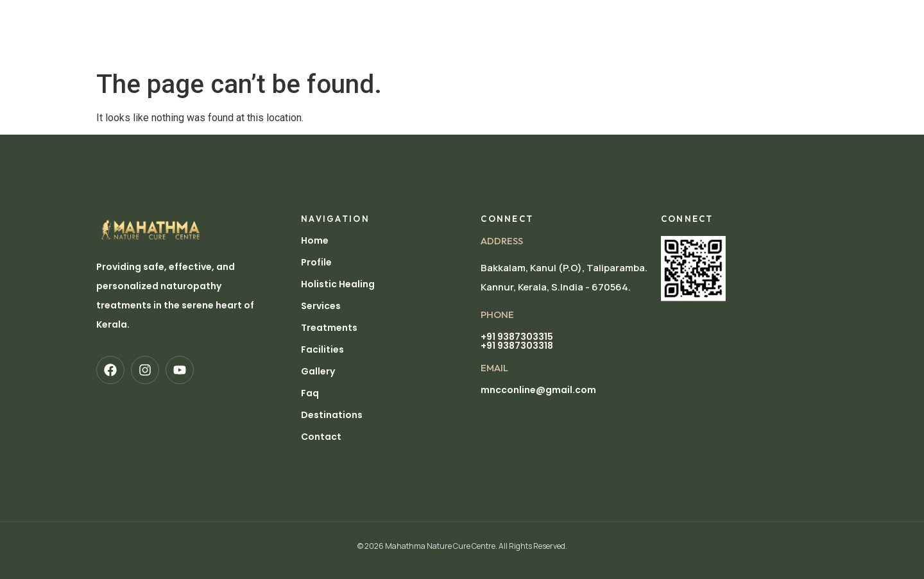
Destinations (257, 47)
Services (437, 17)
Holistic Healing (359, 17)
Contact (321, 437)
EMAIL (494, 368)
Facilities (570, 17)
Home (238, 17)
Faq (310, 393)
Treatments (502, 17)
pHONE (497, 315)
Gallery (628, 17)
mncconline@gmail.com (538, 390)
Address (502, 241)
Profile (285, 17)
